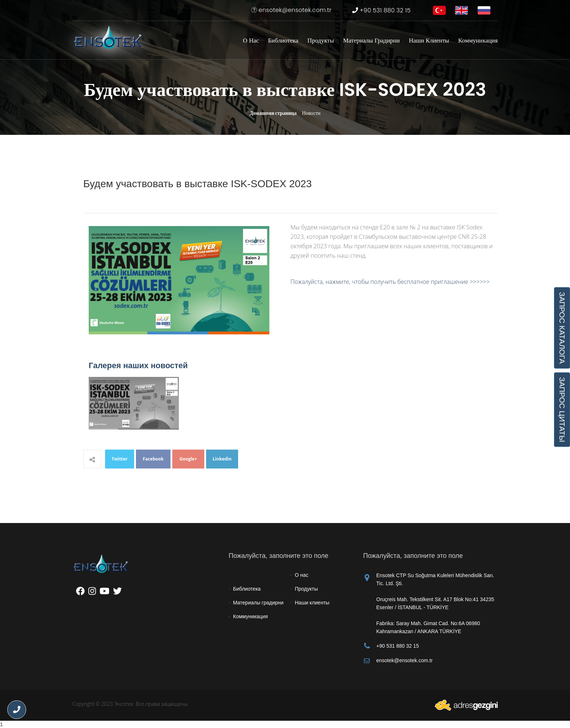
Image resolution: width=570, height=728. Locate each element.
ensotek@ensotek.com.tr (291, 10)
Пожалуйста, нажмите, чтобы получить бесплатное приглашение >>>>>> (390, 282)
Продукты (321, 40)
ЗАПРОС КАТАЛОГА (562, 328)
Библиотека (283, 40)
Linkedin (222, 459)
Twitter (120, 459)
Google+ (188, 459)
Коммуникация (478, 40)
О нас (251, 40)
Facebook (153, 459)
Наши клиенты (429, 40)
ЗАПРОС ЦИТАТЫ (562, 409)
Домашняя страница (273, 113)
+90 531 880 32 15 (382, 10)
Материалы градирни (372, 40)
